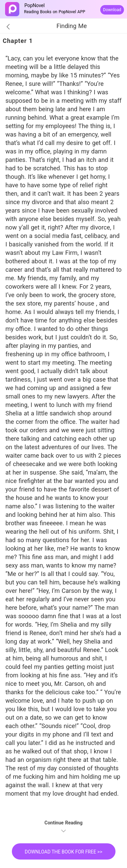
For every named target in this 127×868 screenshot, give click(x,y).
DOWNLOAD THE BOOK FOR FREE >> (63, 852)
